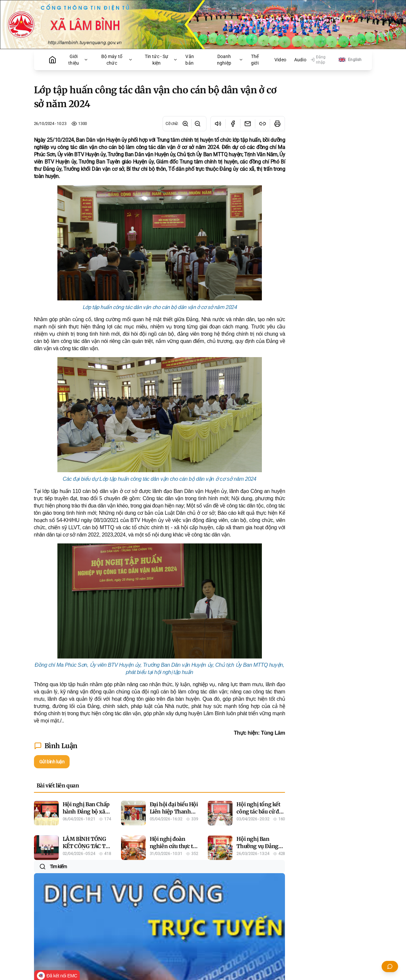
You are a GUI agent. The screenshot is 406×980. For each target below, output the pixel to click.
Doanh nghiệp (230, 60)
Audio (300, 60)
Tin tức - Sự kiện (161, 60)
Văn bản (189, 60)
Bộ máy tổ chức (117, 60)
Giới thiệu (78, 60)
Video (280, 60)
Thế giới (255, 60)
